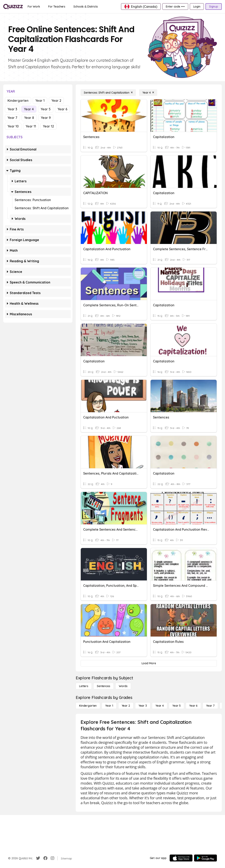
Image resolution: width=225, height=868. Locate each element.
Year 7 (12, 118)
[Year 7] (210, 706)
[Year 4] (148, 93)
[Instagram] (52, 858)
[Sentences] (104, 686)
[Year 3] (143, 706)
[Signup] (214, 7)
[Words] (123, 686)
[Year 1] (109, 706)
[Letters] (84, 686)
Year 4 (29, 109)
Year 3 (12, 109)
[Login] (197, 7)
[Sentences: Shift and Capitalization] (108, 93)
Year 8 (29, 118)
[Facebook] (45, 858)
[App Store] (181, 858)
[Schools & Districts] (86, 7)
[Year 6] (193, 706)
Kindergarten (18, 101)
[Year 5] (176, 706)
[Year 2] (126, 706)
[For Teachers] (57, 7)
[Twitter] (38, 858)
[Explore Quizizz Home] (13, 7)
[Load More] (149, 663)
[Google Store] (205, 858)
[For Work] (34, 7)
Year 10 (13, 126)
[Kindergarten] (88, 706)
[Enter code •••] (175, 7)
